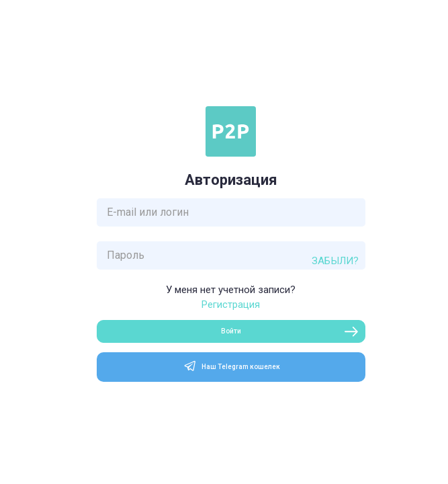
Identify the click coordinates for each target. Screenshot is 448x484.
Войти (231, 331)
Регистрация (231, 305)
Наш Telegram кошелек (231, 366)
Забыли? (335, 261)
